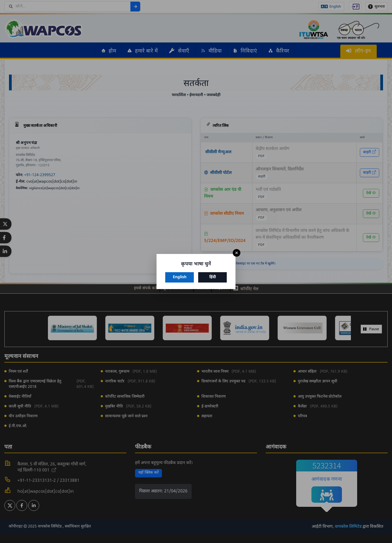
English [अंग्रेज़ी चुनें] (180, 277)
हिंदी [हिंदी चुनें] (213, 277)
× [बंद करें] (237, 253)
